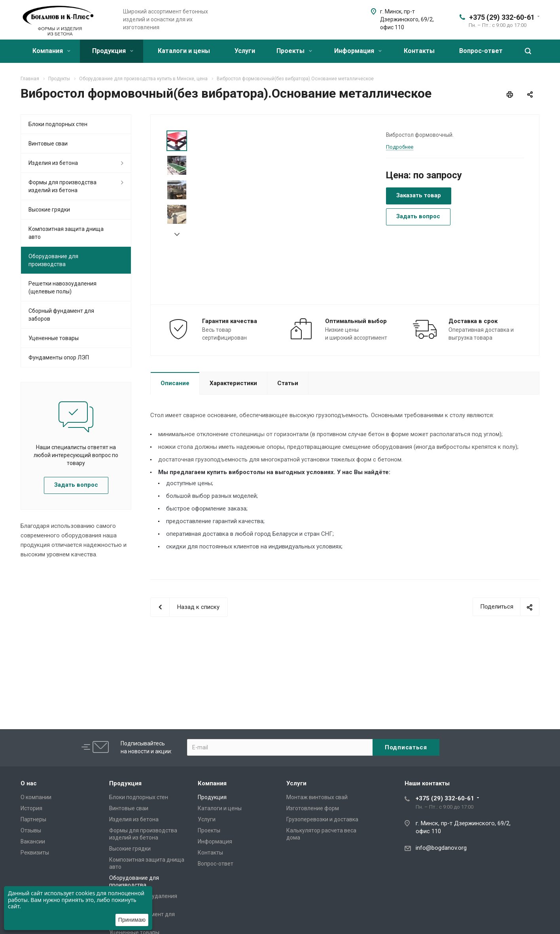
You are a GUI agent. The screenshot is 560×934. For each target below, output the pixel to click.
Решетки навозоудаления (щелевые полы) (62, 287)
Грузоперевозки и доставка (322, 819)
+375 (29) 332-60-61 (502, 17)
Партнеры (33, 819)
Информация (358, 51)
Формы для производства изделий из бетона (62, 186)
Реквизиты (35, 853)
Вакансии (33, 841)
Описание (175, 383)
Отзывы (31, 830)
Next (177, 235)
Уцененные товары (54, 338)
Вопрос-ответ (481, 51)
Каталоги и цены (184, 51)
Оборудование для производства (53, 260)
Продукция (113, 51)
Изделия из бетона (53, 163)
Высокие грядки (49, 210)
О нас (29, 783)
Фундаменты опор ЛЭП (59, 357)
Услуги (245, 51)
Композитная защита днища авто (66, 233)
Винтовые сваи (48, 144)
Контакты (419, 51)
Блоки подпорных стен (58, 124)
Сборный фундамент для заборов (61, 315)
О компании (36, 797)
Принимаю (132, 920)
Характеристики (233, 383)
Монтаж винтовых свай (317, 797)
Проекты (294, 51)
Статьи (288, 383)
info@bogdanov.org (441, 848)
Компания (51, 51)
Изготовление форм (313, 808)
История (31, 808)
